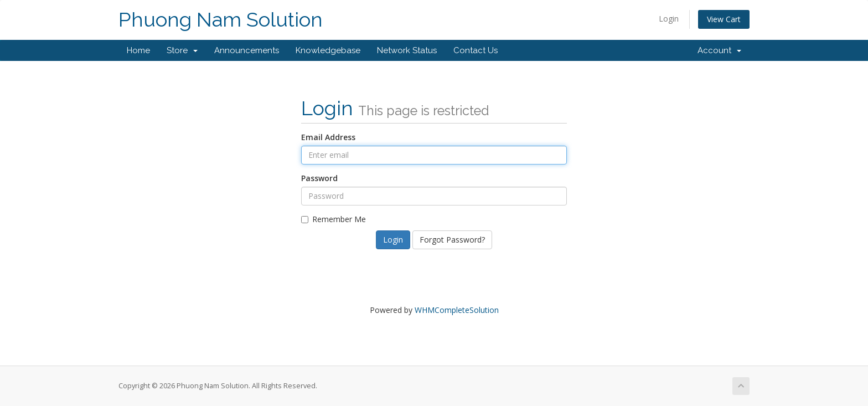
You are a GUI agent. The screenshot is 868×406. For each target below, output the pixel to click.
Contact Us (476, 50)
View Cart (724, 19)
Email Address (328, 137)
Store (182, 50)
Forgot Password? (452, 240)
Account (719, 50)
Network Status (407, 50)
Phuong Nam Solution (221, 20)
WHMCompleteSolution (457, 310)
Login (669, 19)
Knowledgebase (328, 50)
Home (138, 50)
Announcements (247, 50)
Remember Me (334, 219)
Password (319, 178)
